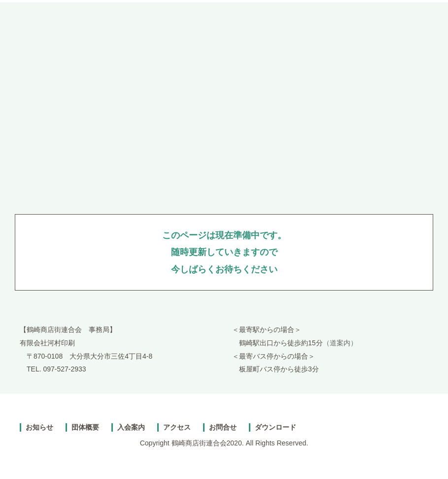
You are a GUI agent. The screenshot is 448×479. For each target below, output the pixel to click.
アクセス (177, 427)
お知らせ (39, 427)
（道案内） (340, 343)
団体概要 (85, 427)
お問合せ (223, 427)
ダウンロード (276, 427)
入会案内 (131, 427)
